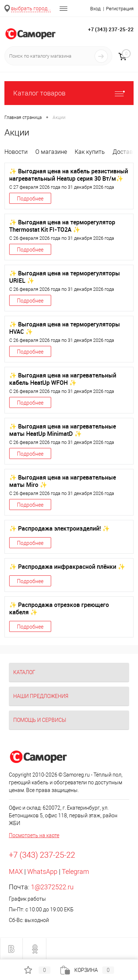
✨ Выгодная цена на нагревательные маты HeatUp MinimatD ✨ (63, 430)
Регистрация (120, 9)
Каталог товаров (69, 93)
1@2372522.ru (52, 887)
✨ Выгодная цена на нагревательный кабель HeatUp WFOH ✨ (63, 379)
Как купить (90, 152)
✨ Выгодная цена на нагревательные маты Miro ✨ (63, 481)
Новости (16, 152)
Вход (95, 9)
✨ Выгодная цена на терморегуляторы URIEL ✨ (65, 277)
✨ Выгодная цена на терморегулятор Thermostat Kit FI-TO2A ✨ (62, 226)
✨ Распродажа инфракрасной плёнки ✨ (67, 567)
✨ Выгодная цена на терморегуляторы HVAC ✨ (65, 328)
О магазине (51, 152)
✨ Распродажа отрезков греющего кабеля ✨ (59, 608)
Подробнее (30, 199)
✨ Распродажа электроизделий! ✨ (59, 528)
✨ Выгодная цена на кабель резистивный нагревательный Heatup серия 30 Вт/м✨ (69, 175)
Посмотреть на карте (34, 835)
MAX (16, 871)
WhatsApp (42, 871)
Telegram (75, 871)
